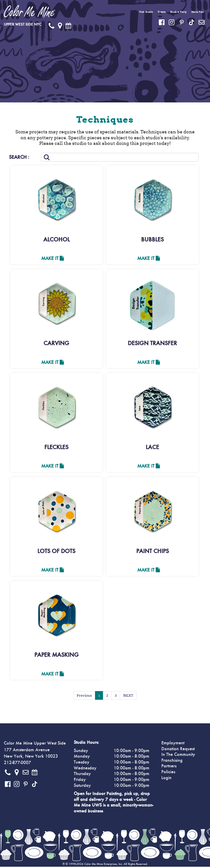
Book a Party (178, 12)
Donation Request (178, 750)
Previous (84, 697)
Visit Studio (146, 12)
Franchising (172, 762)
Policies (168, 773)
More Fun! (198, 12)
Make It (53, 259)
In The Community (178, 756)
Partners (169, 767)
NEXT (128, 697)
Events (162, 12)
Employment (173, 744)
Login (166, 779)
